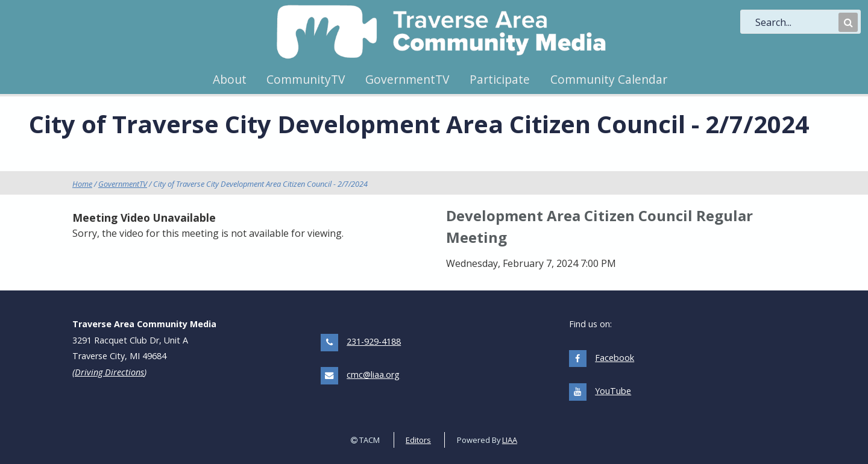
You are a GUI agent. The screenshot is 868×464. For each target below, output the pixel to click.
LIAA (510, 440)
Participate (500, 79)
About (230, 79)
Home (82, 184)
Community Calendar (609, 79)
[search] (796, 22)
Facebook (615, 358)
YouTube (613, 391)
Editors (418, 440)
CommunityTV (306, 79)
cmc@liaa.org (373, 375)
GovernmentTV (407, 79)
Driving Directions (109, 372)
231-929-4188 (374, 341)
